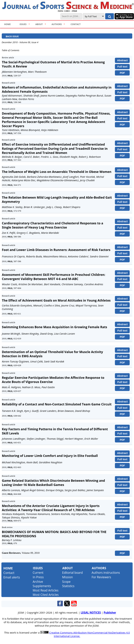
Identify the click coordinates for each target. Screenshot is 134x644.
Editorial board (72, 573)
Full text (122, 67)
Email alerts (12, 577)
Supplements (42, 586)
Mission (67, 577)
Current (38, 573)
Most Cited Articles (46, 595)
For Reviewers (101, 577)
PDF (122, 73)
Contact (9, 573)
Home (8, 568)
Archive (38, 582)
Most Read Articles (45, 590)
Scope (66, 582)
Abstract (122, 60)
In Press (38, 577)
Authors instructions (106, 573)
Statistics (68, 586)
